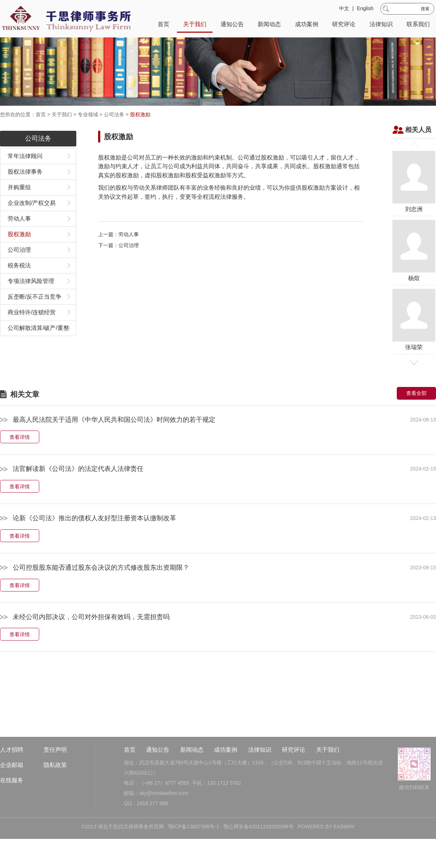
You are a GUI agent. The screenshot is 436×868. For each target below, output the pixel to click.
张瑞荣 (414, 338)
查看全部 (416, 412)
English (365, 9)
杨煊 (414, 269)
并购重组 (19, 206)
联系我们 (418, 25)
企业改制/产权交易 (32, 222)
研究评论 (344, 25)
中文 (344, 9)
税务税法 (19, 284)
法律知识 (381, 25)
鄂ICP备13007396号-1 (194, 856)
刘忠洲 (414, 200)
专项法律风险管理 (31, 300)
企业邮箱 (12, 794)
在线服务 (12, 810)
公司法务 (114, 114)
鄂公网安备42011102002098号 (259, 856)
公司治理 (19, 269)
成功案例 (307, 25)
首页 (163, 25)
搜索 (425, 10)
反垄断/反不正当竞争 (35, 316)
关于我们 (195, 25)
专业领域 (88, 114)
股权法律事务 (25, 191)
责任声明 (55, 779)
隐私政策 (55, 794)
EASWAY (344, 856)
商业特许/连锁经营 (32, 331)
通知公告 (232, 25)
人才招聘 (12, 779)
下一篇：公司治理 (118, 264)
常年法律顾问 (25, 175)
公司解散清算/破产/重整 (38, 347)
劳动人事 (19, 237)
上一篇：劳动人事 (118, 253)
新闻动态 (269, 25)
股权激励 (140, 114)
